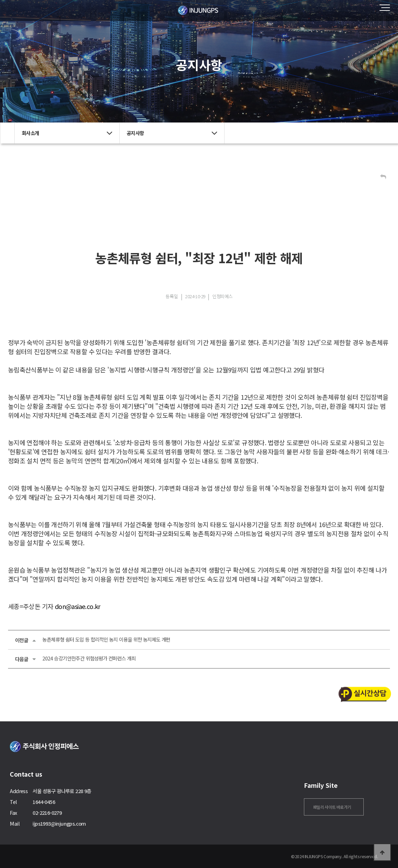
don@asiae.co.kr (78, 606)
